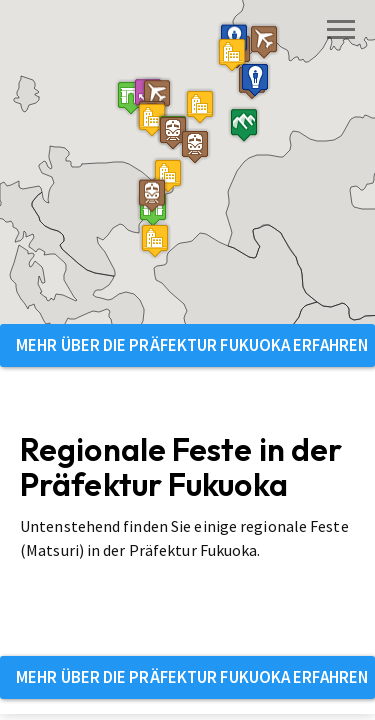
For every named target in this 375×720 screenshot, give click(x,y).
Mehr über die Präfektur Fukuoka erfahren (192, 345)
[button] (131, 97)
